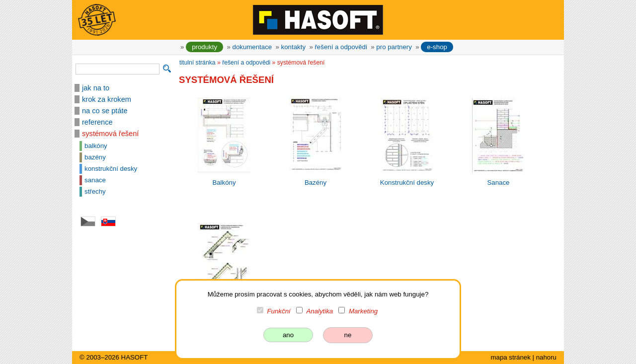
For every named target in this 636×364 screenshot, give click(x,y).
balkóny (96, 146)
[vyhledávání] (118, 69)
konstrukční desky (111, 169)
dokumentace (252, 47)
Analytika (319, 311)
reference (97, 122)
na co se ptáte (105, 111)
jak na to (96, 88)
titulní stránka (198, 63)
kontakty (293, 47)
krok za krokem (107, 99)
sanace (95, 180)
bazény (95, 157)
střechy (95, 191)
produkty (204, 47)
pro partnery (394, 47)
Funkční (279, 311)
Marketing (363, 311)
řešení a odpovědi (341, 47)
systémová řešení (110, 134)
